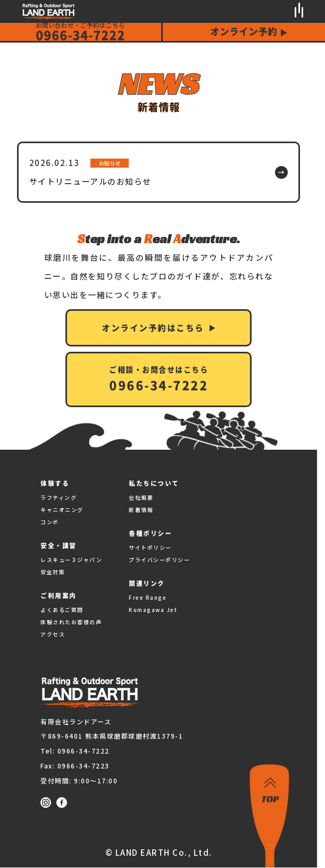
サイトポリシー (150, 547)
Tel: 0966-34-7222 (75, 751)
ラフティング (59, 497)
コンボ (50, 522)
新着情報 (141, 510)
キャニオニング (62, 510)
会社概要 (141, 497)
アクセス (53, 634)
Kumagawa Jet (153, 610)
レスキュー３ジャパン (71, 560)
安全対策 (53, 572)
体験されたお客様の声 (71, 622)
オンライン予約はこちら (153, 328)
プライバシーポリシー (159, 560)
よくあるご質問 (62, 610)
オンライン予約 (244, 31)
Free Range (148, 597)
